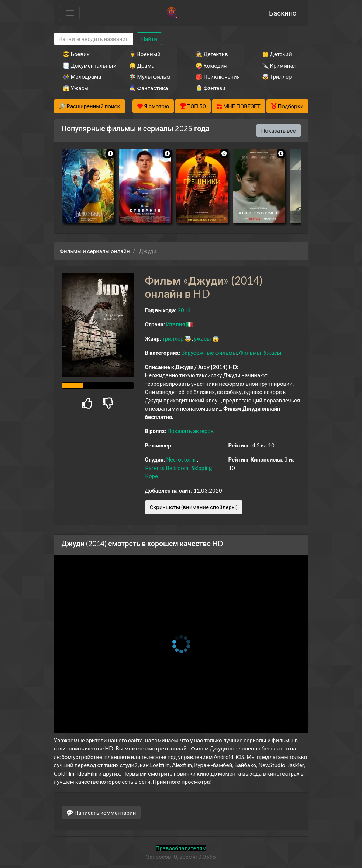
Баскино (283, 13)
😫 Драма (142, 65)
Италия (176, 324)
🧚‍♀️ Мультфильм (150, 76)
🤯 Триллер (277, 76)
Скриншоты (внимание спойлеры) (194, 507)
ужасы (202, 338)
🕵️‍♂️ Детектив (212, 54)
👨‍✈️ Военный (145, 54)
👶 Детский (277, 54)
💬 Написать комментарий (101, 813)
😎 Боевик (76, 54)
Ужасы (273, 353)
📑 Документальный (86, 65)
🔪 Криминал (279, 65)
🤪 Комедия (211, 65)
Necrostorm (181, 459)
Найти (149, 39)
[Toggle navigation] (70, 13)
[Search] (94, 39)
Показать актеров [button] (190, 431)
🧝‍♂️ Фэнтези (211, 88)
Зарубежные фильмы (209, 353)
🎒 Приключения (218, 76)
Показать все (279, 130)
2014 (184, 310)
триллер (173, 338)
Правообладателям (181, 848)
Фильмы (250, 353)
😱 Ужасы (76, 88)
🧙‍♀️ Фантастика (149, 88)
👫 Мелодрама (82, 76)
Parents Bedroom (167, 468)
